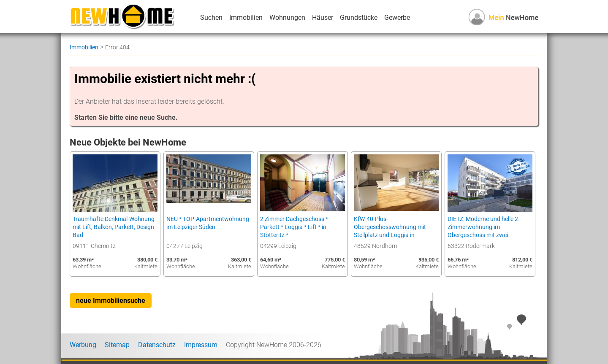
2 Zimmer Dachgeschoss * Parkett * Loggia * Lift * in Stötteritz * (294, 227)
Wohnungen (287, 18)
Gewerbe (397, 18)
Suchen (211, 18)
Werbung (83, 345)
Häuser (323, 18)
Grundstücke (359, 18)
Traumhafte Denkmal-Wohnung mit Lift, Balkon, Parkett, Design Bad (114, 227)
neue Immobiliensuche (111, 301)
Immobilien (246, 18)
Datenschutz (157, 345)
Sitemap (117, 345)
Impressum (201, 345)
